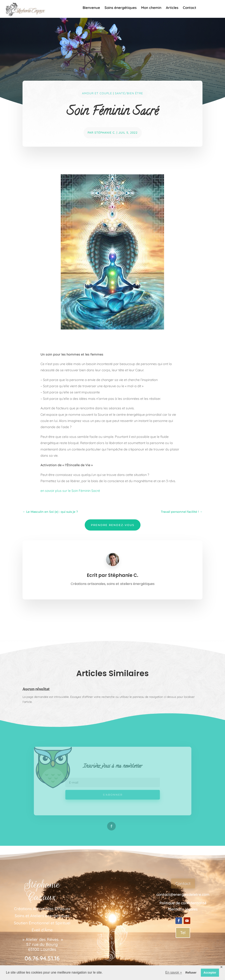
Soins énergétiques (121, 8)
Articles (172, 8)
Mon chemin (151, 8)
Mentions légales (183, 909)
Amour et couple (97, 93)
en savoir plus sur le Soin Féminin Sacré (70, 491)
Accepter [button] (210, 973)
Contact (190, 8)
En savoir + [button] (174, 972)
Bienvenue (91, 8)
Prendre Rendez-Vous (113, 525)
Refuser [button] (191, 973)
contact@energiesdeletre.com (183, 894)
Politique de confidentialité (183, 903)
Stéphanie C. (105, 133)
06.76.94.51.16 (42, 958)
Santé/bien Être (129, 93)
